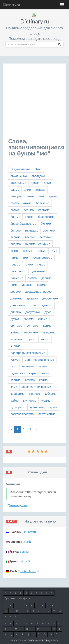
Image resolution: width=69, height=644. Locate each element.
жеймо (15, 332)
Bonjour (25, 551)
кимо (45, 373)
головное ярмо (42, 257)
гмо (25, 257)
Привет (30, 532)
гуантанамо (18, 271)
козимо (30, 380)
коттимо (34, 394)
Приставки (10, 598)
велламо (49, 230)
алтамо (40, 190)
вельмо (15, 237)
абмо (38, 169)
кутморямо (18, 407)
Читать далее (17, 505)
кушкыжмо (37, 407)
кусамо (46, 400)
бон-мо (15, 217)
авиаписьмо (19, 176)
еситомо (32, 325)
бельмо (29, 210)
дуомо (15, 319)
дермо (41, 285)
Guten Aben (30, 571)
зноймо (15, 346)
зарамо (31, 339)
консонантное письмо (36, 387)
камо (14, 366)
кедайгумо (17, 373)
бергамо (44, 210)
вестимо (45, 237)
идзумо (15, 360)
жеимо (47, 325)
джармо (32, 298)
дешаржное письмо (38, 291)
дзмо (34, 305)
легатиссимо (47, 414)
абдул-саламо (20, 169)
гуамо (41, 264)
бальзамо (43, 203)
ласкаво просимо (22, 414)
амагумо (16, 196)
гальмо (41, 251)
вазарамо (32, 230)
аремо (53, 196)
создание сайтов (38, 640)
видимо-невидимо (38, 244)
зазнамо (16, 339)
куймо (15, 400)
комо (14, 387)
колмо (43, 380)
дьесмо (29, 319)
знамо (45, 339)
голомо (15, 264)
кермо (33, 373)
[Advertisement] (34, 104)
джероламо (50, 298)
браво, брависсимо (23, 223)
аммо (30, 196)
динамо (47, 305)
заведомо (49, 332)
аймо (47, 183)
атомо (28, 203)
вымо (14, 251)
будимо (46, 223)
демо (14, 285)
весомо (30, 237)
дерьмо (16, 291)
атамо (15, 203)
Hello (26, 542)
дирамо (16, 312)
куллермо (30, 400)
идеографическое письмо (28, 353)
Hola (25, 561)
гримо (29, 264)
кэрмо (53, 407)
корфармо (17, 394)
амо (41, 196)
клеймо (15, 380)
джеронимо (18, 305)
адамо (35, 183)
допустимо (33, 312)
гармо (14, 257)
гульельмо (38, 271)
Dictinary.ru (11, 5)
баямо (15, 210)
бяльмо (16, 230)
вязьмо (27, 251)
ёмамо (43, 319)
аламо (15, 190)
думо (48, 312)
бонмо (29, 217)
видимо (16, 244)
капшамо (28, 366)
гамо (54, 251)
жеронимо (31, 332)
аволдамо (38, 176)
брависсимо (46, 217)
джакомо (16, 298)
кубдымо (51, 394)
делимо (46, 278)
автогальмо (18, 183)
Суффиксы (25, 598)
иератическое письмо (39, 360)
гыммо (32, 278)
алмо (27, 190)
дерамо (27, 285)
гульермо (17, 278)
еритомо (16, 325)
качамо (44, 366)
